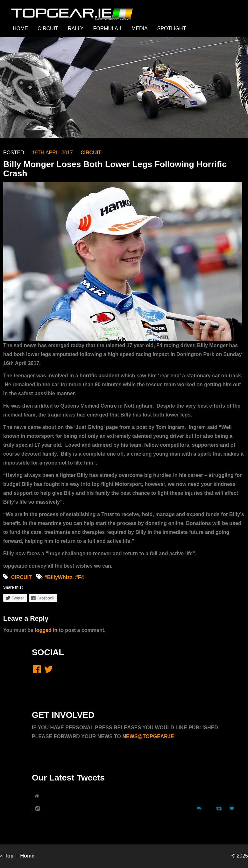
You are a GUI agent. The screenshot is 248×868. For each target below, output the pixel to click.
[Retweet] (220, 808)
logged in (46, 630)
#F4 (80, 577)
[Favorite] (232, 809)
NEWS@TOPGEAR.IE (148, 736)
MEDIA (140, 28)
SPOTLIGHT (172, 28)
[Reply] (199, 808)
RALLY (76, 28)
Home (27, 856)
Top (7, 856)
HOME (20, 28)
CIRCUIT (48, 28)
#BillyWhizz (58, 577)
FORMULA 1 (107, 28)
